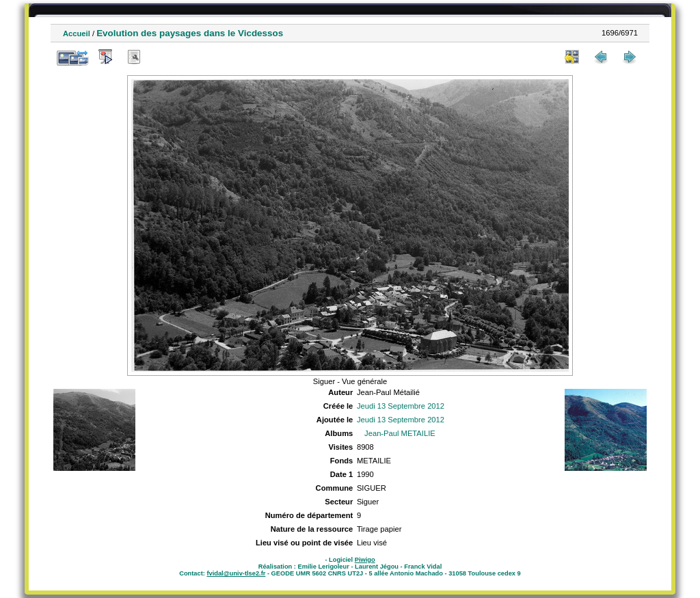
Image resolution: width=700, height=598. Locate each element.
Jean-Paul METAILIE (400, 433)
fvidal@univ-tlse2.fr (236, 573)
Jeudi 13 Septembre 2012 (401, 406)
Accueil (77, 33)
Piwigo (365, 560)
